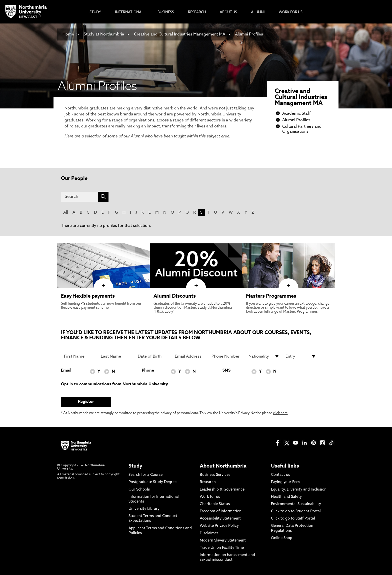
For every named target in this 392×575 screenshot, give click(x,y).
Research (208, 482)
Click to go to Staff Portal (293, 519)
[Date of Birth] (153, 356)
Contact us (280, 475)
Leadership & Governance (222, 490)
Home (68, 34)
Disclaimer (209, 533)
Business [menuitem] (166, 12)
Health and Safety (286, 497)
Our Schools (139, 490)
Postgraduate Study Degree (152, 482)
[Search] (80, 197)
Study (135, 466)
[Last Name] (116, 356)
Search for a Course (145, 475)
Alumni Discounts (175, 296)
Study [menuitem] (95, 12)
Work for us (210, 497)
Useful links (285, 466)
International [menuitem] (129, 12)
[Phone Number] (227, 356)
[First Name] (79, 356)
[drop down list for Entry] (301, 356)
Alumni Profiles (249, 34)
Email (66, 371)
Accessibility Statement (220, 519)
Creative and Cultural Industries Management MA (180, 34)
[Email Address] (190, 356)
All (66, 213)
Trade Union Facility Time (222, 548)
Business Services (215, 475)
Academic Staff (296, 114)
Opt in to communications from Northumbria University (114, 384)
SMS (226, 371)
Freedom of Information (221, 511)
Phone (148, 371)
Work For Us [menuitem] (291, 12)
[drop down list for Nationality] (264, 356)
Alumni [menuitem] (258, 12)
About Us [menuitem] (228, 12)
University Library (144, 509)
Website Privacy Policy (219, 526)
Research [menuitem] (197, 12)
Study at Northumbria (104, 34)
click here (280, 413)
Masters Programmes (271, 296)
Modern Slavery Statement (223, 541)
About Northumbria (223, 466)
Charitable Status (215, 504)
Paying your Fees (285, 482)
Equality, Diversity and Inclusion (299, 490)
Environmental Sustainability (296, 504)
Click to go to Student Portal (296, 511)
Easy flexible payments (88, 296)
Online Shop (282, 538)
